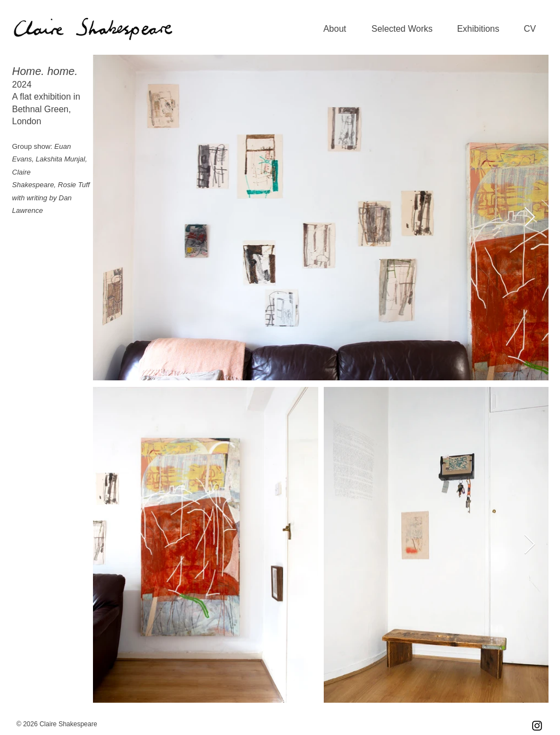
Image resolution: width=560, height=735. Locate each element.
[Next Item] (530, 218)
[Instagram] (537, 726)
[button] (398, 29)
